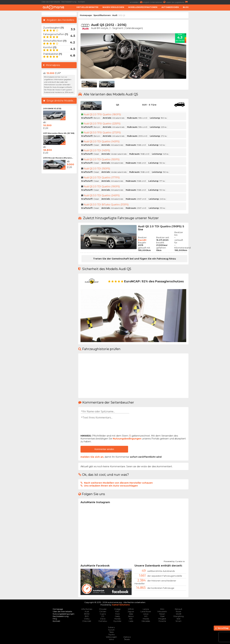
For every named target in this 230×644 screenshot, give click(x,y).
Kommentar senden (104, 449)
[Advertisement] (210, 60)
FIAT (117, 611)
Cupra (103, 614)
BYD (87, 616)
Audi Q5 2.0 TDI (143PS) (97, 150)
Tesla (111, 632)
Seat (178, 619)
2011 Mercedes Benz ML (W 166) (59, 133)
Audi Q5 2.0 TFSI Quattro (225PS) (102, 124)
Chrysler (103, 609)
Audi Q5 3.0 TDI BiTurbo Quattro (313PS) (106, 205)
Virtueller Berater (87, 7)
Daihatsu (103, 621)
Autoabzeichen (170, 7)
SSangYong (178, 616)
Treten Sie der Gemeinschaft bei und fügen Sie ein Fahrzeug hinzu (134, 259)
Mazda (146, 619)
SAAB (179, 614)
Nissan (162, 614)
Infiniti (131, 609)
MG (146, 616)
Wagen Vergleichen (113, 7)
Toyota (111, 634)
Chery (87, 619)
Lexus (146, 614)
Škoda (127, 639)
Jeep (131, 614)
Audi (115, 15)
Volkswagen (111, 637)
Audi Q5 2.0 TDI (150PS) (97, 169)
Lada (131, 621)
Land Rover (146, 611)
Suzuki (111, 630)
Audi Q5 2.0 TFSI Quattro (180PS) (102, 114)
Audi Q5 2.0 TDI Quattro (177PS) (102, 178)
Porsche (162, 621)
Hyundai (117, 621)
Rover (179, 611)
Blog (186, 7)
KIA (131, 619)
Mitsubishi (162, 611)
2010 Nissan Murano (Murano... (58, 158)
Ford (117, 614)
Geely (117, 616)
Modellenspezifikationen (143, 7)
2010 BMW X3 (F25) (52, 109)
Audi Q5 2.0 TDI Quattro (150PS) (102, 159)
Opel (162, 616)
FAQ (55, 619)
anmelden (137, 2)
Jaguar (131, 611)
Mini (162, 609)
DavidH (142, 240)
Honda (117, 619)
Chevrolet (87, 621)
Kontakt (81, 2)
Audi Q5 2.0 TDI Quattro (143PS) (102, 142)
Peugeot (162, 619)
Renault (179, 609)
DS (103, 616)
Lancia (146, 609)
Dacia (103, 619)
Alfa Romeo (87, 609)
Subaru (111, 627)
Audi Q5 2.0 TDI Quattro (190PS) (102, 186)
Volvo (111, 639)
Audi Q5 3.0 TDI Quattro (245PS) (102, 195)
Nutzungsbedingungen (127, 439)
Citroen (103, 611)
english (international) (155, 2)
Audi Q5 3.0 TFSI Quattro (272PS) (102, 133)
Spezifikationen (102, 15)
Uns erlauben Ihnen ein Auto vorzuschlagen (111, 486)
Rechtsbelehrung (69, 2)
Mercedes (146, 621)
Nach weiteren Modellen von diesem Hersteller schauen (118, 483)
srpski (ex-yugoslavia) (177, 2)
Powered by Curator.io (174, 561)
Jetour (131, 616)
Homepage (86, 15)
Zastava (127, 637)
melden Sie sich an (92, 457)
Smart (178, 621)
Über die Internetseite (51, 2)
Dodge (117, 609)
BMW (87, 614)
